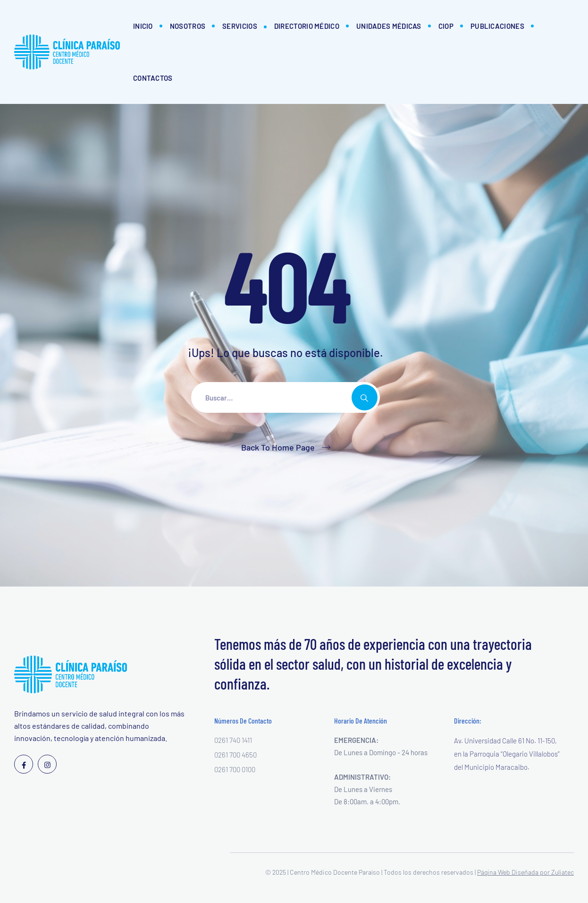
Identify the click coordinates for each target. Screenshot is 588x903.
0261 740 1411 (233, 740)
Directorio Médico (307, 26)
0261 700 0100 (235, 769)
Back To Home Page (278, 447)
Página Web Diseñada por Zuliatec (525, 872)
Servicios (240, 26)
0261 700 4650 (235, 755)
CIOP (446, 26)
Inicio (143, 26)
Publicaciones (497, 26)
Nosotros (188, 26)
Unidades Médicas (389, 26)
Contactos (153, 78)
